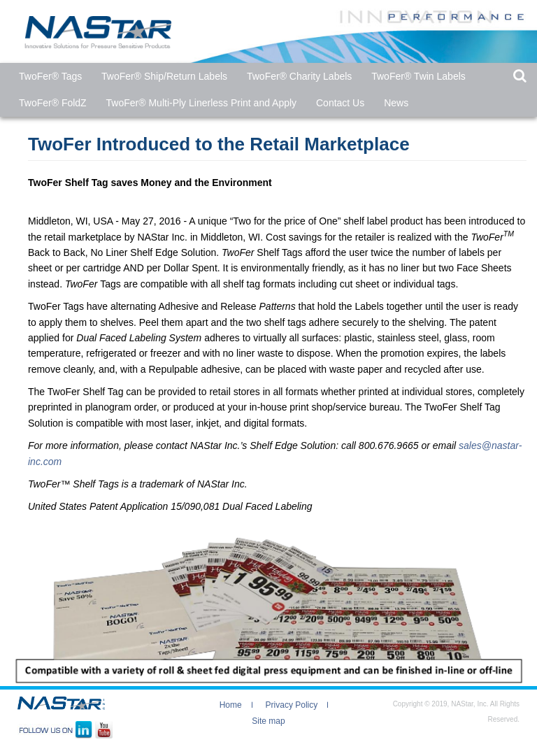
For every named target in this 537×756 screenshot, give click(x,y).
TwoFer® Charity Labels (299, 76)
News (396, 103)
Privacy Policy (292, 705)
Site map (268, 721)
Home (231, 705)
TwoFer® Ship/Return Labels (164, 76)
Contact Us (340, 103)
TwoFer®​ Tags (50, 76)
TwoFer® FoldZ (53, 103)
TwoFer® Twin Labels (418, 76)
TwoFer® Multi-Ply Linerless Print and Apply (202, 103)
